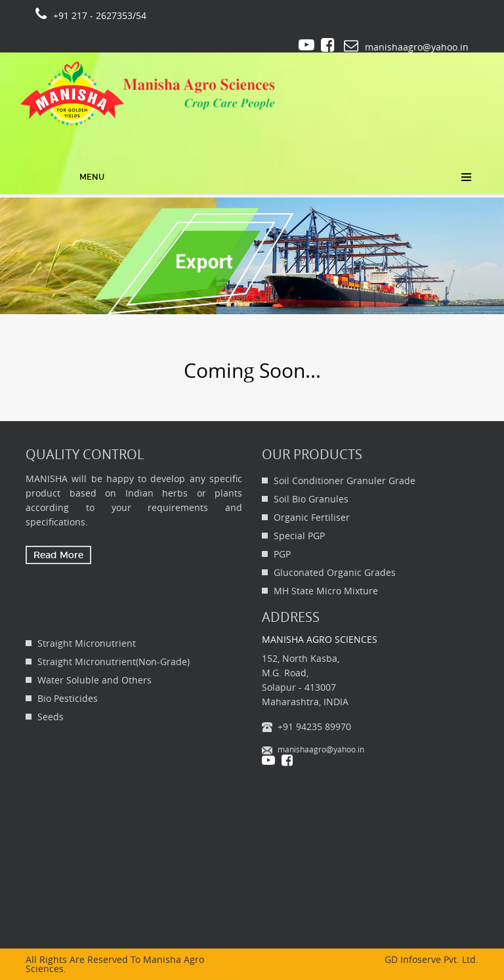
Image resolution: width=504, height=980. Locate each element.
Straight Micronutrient (87, 643)
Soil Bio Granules (311, 499)
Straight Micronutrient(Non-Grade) (114, 662)
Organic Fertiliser (312, 517)
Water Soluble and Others (94, 680)
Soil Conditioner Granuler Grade (345, 480)
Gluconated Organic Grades (335, 572)
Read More (58, 555)
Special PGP (299, 536)
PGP (282, 554)
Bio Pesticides (68, 698)
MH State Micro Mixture (326, 591)
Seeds (51, 717)
